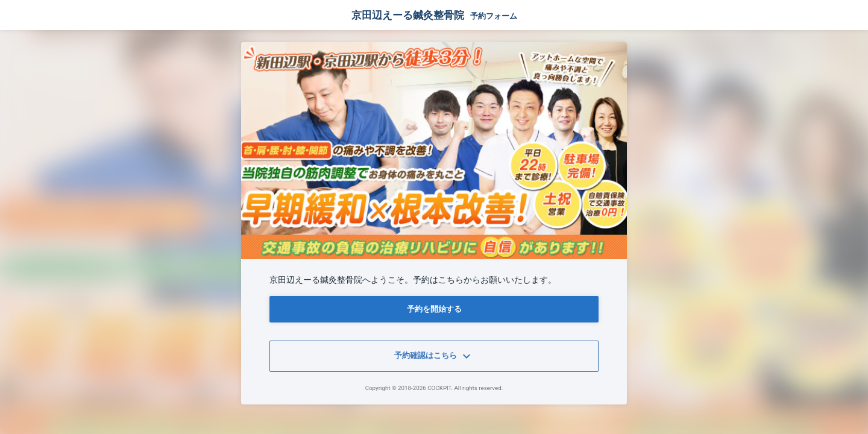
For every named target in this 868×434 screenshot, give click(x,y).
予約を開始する (434, 309)
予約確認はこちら (434, 356)
